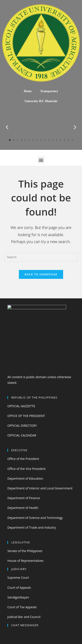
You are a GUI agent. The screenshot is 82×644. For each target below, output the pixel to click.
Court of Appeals (19, 588)
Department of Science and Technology (35, 518)
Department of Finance (24, 498)
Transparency (49, 91)
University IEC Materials (41, 101)
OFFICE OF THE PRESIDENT (26, 416)
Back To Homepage (41, 274)
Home (28, 91)
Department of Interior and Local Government (40, 488)
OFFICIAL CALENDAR (22, 435)
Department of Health (23, 508)
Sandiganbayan (18, 597)
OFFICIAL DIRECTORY (22, 426)
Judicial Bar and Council (24, 617)
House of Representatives (25, 561)
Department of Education (25, 478)
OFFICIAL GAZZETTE (21, 406)
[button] (10, 140)
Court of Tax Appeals (22, 607)
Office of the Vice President (26, 469)
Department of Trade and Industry (32, 527)
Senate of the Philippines (25, 551)
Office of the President (23, 459)
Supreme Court (18, 578)
